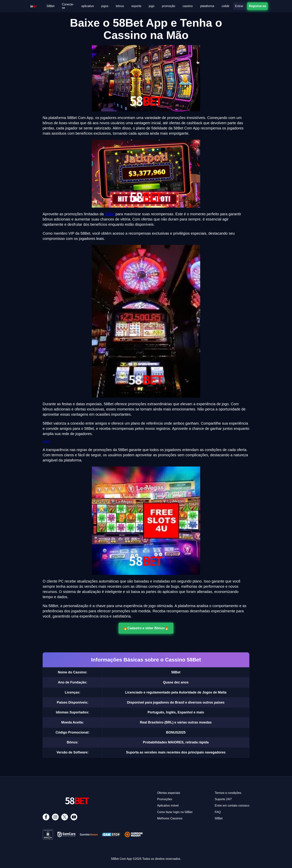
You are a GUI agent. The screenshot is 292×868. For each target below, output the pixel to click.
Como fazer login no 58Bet (175, 812)
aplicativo (88, 6)
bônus (120, 6)
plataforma (207, 6)
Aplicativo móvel (168, 806)
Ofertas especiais (169, 793)
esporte (136, 6)
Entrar (239, 6)
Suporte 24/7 (223, 799)
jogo (152, 6)
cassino (188, 6)
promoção (168, 6)
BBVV (47, 442)
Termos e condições (228, 793)
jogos (105, 6)
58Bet (50, 6)
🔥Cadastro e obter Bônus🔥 (146, 628)
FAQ (218, 812)
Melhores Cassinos (170, 818)
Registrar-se (257, 6)
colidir (226, 6)
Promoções (165, 799)
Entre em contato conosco (232, 806)
